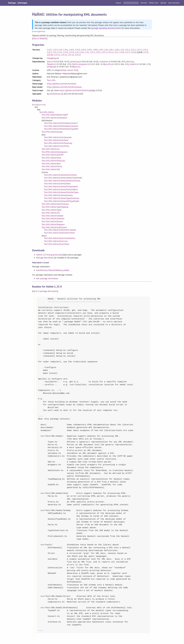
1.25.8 (133, 52)
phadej (66, 270)
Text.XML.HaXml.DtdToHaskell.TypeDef (61, 129)
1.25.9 (146, 52)
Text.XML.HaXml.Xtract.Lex (56, 241)
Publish (42, 31)
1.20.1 (111, 50)
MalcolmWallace (55, 270)
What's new (154, 3)
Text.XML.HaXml (46, 112)
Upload (163, 3)
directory (130, 62)
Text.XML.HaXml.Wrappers (53, 224)
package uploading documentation (106, 28)
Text (49, 80)
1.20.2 (117, 50)
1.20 (106, 50)
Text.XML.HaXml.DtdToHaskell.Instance (61, 126)
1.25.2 (98, 52)
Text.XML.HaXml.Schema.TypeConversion (62, 198)
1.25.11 (57, 55)
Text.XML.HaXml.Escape (52, 132)
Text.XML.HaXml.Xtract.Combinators (60, 238)
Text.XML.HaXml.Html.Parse (56, 140)
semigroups (52, 67)
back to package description (45, 291)
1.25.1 (92, 52)
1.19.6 (95, 50)
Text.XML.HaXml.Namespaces (54, 152)
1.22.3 (139, 50)
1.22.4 (145, 50)
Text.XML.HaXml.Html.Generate (58, 137)
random (133, 64)
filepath (50, 64)
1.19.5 (89, 50)
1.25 (87, 52)
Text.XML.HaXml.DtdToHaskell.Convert (61, 123)
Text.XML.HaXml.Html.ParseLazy (58, 143)
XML (54, 80)
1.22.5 (49, 52)
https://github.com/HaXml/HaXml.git (75, 90)
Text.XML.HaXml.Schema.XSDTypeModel (61, 201)
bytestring (75, 62)
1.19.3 (77, 50)
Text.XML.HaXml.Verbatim (53, 219)
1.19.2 (71, 50)
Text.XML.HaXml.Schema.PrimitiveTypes (61, 192)
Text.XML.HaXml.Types (51, 210)
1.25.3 (104, 52)
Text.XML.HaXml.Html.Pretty (57, 146)
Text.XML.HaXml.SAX (51, 169)
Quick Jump (41, 105)
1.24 (77, 52)
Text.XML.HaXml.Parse (51, 158)
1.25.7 (127, 52)
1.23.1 (60, 52)
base (49, 62)
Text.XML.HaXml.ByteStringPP (55, 115)
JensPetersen (55, 94)
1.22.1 (127, 50)
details (78, 67)
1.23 (54, 52)
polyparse (83, 64)
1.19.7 (101, 50)
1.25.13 (71, 55)
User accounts (174, 3)
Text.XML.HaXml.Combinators (54, 118)
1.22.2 (133, 50)
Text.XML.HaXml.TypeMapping (55, 207)
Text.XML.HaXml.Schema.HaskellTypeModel (63, 178)
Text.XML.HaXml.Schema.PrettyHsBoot (61, 189)
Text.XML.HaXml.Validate (52, 216)
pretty (109, 64)
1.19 (60, 50)
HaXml (75, 64)
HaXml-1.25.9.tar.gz (44, 255)
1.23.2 (66, 52)
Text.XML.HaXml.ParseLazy (53, 161)
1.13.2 (49, 50)
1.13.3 (55, 50)
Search (119, 3)
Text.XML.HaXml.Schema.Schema (58, 195)
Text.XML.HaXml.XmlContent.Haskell (60, 230)
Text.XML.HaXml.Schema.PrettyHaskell (61, 187)
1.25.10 (50, 55)
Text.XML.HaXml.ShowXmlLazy (55, 204)
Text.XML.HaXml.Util (51, 213)
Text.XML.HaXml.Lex (51, 149)
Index (34, 105)
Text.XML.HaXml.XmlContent (54, 227)
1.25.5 (116, 52)
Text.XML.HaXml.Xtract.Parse (57, 244)
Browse (144, 3)
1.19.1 (66, 50)
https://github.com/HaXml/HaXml (61, 84)
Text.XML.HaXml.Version (52, 221)
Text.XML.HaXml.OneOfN (53, 155)
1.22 (122, 50)
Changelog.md (53, 58)
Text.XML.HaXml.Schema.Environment (60, 175)
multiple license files (68, 70)
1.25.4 (110, 52)
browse (57, 255)
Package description (45, 258)
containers (104, 62)
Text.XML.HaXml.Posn (51, 164)
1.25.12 (64, 55)
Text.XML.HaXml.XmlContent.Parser (59, 233)
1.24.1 (82, 52)
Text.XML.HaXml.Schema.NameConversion (62, 181)
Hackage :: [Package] (17, 3)
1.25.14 (78, 55)
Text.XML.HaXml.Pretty (52, 166)
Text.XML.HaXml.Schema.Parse (57, 184)
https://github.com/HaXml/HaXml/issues (64, 87)
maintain (35, 31)
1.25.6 (122, 52)
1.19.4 (83, 50)
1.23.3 (71, 52)
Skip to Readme (40, 38)
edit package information (47, 278)
